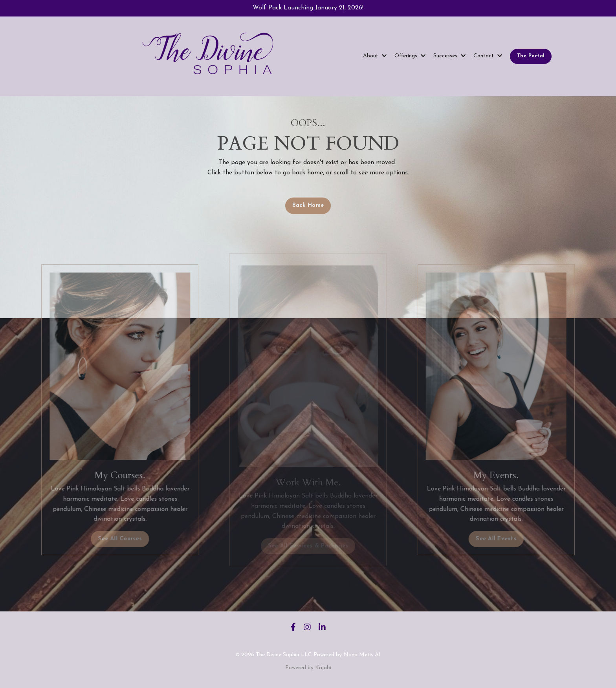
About (375, 56)
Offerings (410, 56)
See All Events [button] (508, 539)
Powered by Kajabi (308, 668)
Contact (488, 56)
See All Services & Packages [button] (308, 546)
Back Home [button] (308, 206)
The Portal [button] (531, 56)
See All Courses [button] (108, 539)
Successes (449, 56)
